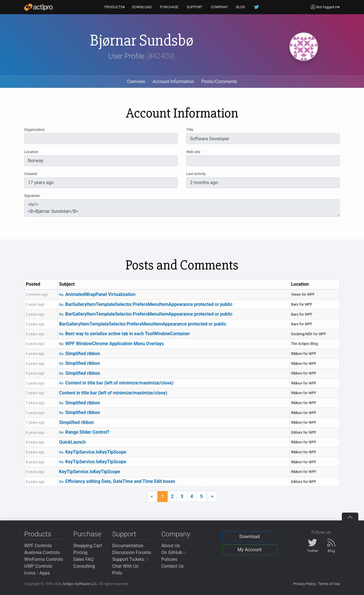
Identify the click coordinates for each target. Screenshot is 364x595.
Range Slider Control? (84, 432)
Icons (30, 573)
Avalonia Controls (42, 552)
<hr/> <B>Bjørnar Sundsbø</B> (182, 208)
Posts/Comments (219, 82)
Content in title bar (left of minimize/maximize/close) (116, 383)
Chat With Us (125, 566)
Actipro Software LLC (80, 584)
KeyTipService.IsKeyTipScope (93, 452)
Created (30, 174)
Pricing (80, 552)
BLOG (241, 7)
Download (250, 537)
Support (124, 534)
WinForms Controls (44, 559)
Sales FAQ (84, 559)
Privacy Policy (304, 584)
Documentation (128, 546)
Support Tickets (130, 559)
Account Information (173, 82)
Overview (136, 82)
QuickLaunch (72, 442)
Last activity (196, 174)
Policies (169, 559)
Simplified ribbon (80, 354)
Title (190, 130)
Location (31, 152)
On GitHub (174, 552)
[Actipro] (38, 7)
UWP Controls (38, 566)
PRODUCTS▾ (115, 7)
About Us (170, 546)
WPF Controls (38, 546)
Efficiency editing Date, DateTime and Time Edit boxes (117, 481)
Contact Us (172, 566)
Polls (117, 573)
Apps (45, 573)
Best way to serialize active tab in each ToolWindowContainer (125, 334)
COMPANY (219, 7)
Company (176, 534)
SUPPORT (195, 7)
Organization (34, 130)
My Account (250, 550)
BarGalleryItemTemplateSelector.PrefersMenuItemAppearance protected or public (146, 304)
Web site (193, 152)
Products (38, 534)
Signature (32, 196)
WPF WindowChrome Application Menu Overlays (111, 344)
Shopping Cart (88, 546)
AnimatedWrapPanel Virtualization (97, 294)
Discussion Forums (132, 552)
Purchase (87, 534)
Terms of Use (329, 584)
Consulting (84, 566)
